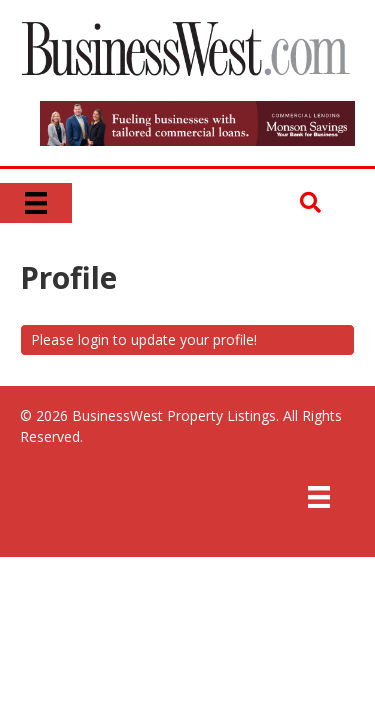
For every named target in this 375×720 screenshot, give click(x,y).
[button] (310, 203)
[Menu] (36, 203)
